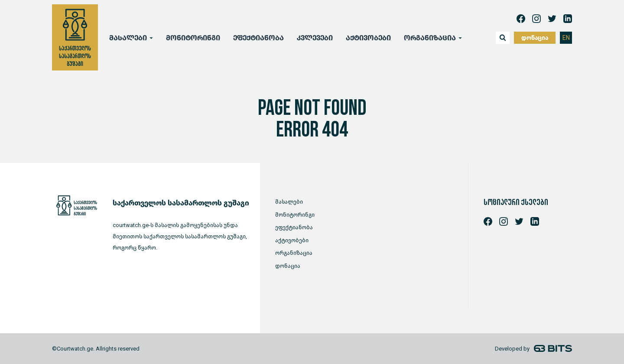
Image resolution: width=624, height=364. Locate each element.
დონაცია (535, 38)
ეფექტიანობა (258, 38)
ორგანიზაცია (430, 38)
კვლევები (315, 38)
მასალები (128, 38)
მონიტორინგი (193, 38)
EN (566, 38)
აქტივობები (368, 38)
